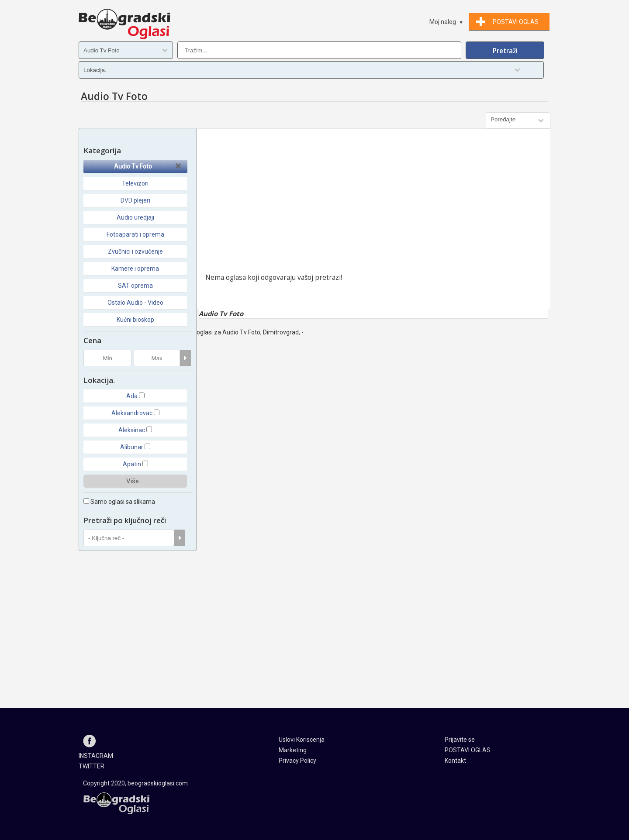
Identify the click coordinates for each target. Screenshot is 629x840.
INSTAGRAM (96, 756)
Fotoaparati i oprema (135, 234)
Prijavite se (460, 740)
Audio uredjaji (135, 217)
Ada (132, 396)
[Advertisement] (373, 203)
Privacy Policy (297, 761)
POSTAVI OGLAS (468, 750)
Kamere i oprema (135, 269)
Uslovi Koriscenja (302, 740)
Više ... (135, 481)
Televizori (135, 183)
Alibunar (132, 447)
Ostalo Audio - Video (135, 303)
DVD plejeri (135, 200)
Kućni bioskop (135, 320)
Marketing (293, 750)
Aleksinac (132, 430)
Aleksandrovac (132, 413)
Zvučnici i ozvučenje (135, 251)
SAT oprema (135, 286)
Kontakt (455, 761)
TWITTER (92, 766)
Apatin (132, 464)
